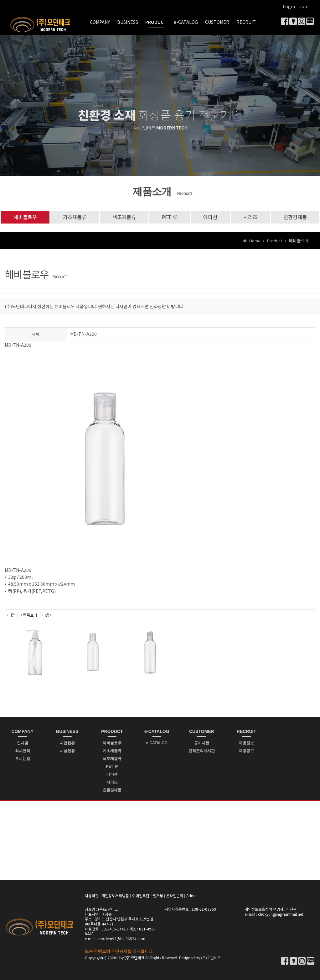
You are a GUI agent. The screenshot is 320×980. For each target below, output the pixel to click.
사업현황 (67, 743)
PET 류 (170, 217)
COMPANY (100, 22)
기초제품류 (75, 217)
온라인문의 (175, 896)
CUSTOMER (217, 22)
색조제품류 (124, 217)
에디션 (210, 217)
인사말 (23, 743)
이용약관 (92, 896)
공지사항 (202, 743)
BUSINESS (128, 22)
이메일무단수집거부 (148, 896)
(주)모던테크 (211, 958)
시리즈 (250, 217)
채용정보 (246, 743)
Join (304, 6)
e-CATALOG (186, 22)
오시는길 (23, 759)
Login (289, 6)
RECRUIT (246, 22)
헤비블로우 (25, 217)
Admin (192, 896)
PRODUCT (156, 22)
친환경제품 (295, 217)
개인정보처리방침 (115, 896)
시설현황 (67, 751)
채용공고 (246, 751)
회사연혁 (23, 751)
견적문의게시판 (202, 751)
